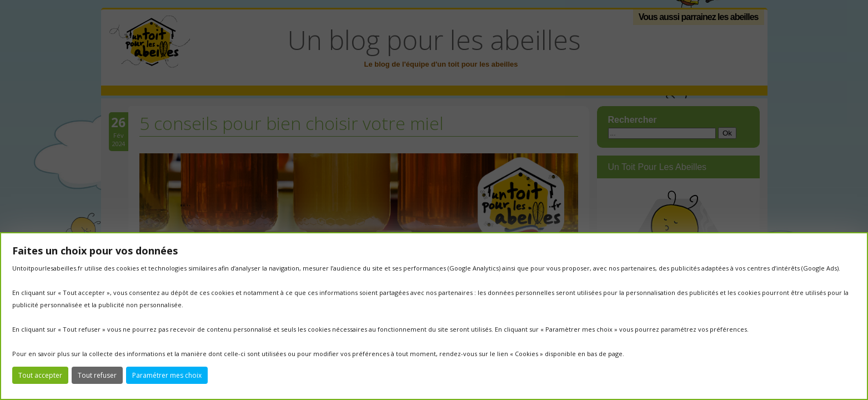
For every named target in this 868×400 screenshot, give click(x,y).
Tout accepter (40, 375)
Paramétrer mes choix (167, 375)
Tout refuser (97, 375)
